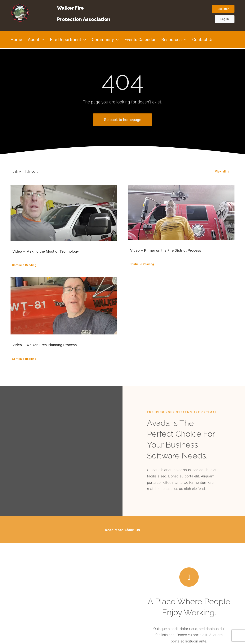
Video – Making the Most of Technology (46, 251)
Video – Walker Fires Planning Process (45, 345)
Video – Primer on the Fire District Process (166, 250)
